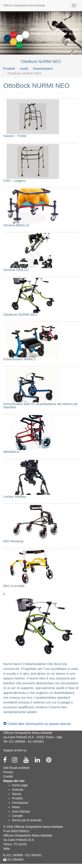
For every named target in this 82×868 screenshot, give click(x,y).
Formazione (20, 803)
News (16, 807)
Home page (20, 785)
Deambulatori (43, 68)
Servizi (17, 794)
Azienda (18, 790)
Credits (8, 776)
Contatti (17, 816)
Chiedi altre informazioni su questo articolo (37, 724)
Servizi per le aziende (27, 820)
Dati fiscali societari (16, 768)
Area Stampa (21, 811)
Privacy (8, 772)
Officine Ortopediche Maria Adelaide (24, 5)
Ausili (24, 68)
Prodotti (9, 68)
